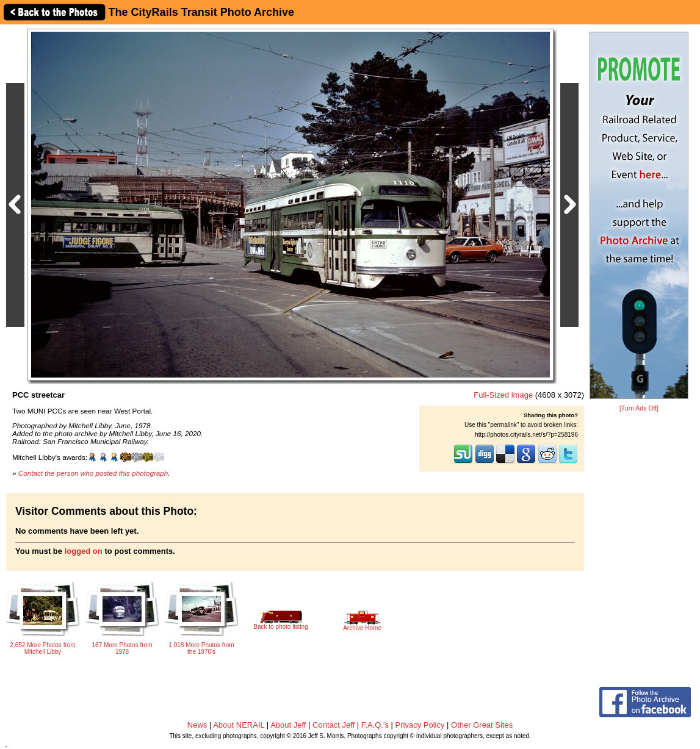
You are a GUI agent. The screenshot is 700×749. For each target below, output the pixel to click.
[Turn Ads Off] (639, 408)
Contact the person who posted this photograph (93, 473)
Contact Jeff (334, 725)
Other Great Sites (482, 725)
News (197, 725)
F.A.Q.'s (375, 725)
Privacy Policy (420, 725)
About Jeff (288, 725)
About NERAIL (239, 725)
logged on (84, 551)
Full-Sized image (503, 395)
